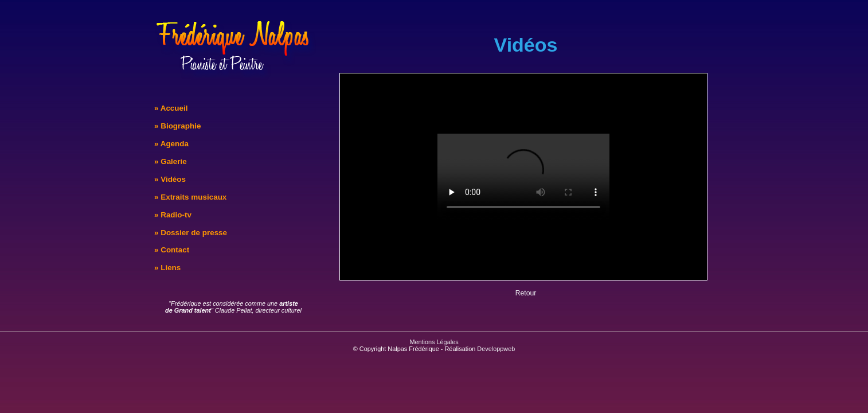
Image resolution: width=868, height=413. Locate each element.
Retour (526, 293)
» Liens (167, 268)
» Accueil (171, 108)
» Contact (172, 250)
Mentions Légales (434, 342)
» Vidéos (170, 179)
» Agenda (171, 144)
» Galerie (171, 161)
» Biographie (177, 126)
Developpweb (496, 349)
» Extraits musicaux (190, 197)
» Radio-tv (173, 215)
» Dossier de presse (191, 233)
